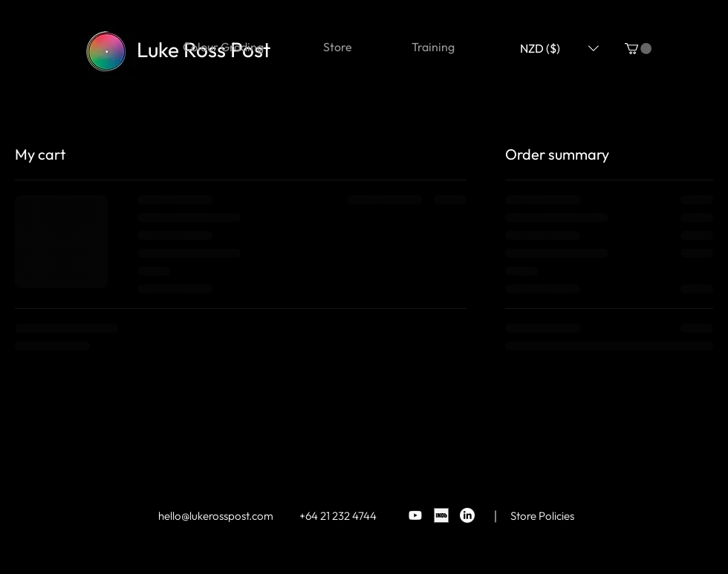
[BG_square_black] (441, 515)
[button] (638, 49)
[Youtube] (415, 515)
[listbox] (559, 48)
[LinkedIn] (467, 515)
